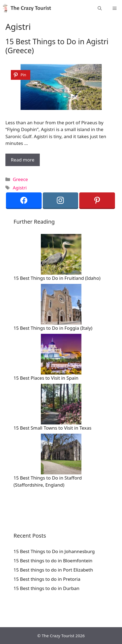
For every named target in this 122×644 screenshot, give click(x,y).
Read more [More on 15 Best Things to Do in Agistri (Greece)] (23, 160)
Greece (20, 179)
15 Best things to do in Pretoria (47, 579)
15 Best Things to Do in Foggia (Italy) (53, 328)
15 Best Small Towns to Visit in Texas (52, 428)
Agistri (20, 188)
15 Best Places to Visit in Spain (46, 378)
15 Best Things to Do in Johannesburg (54, 551)
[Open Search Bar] (100, 8)
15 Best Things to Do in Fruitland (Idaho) (57, 278)
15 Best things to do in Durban (47, 588)
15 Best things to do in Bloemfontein (53, 561)
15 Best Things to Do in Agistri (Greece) (57, 46)
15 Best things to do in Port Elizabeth (53, 570)
